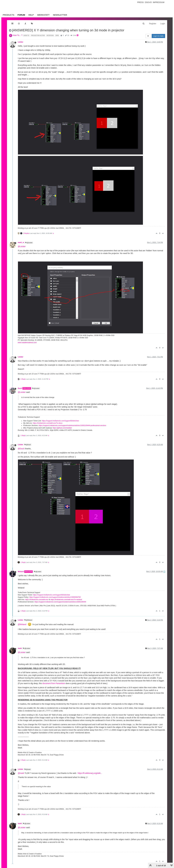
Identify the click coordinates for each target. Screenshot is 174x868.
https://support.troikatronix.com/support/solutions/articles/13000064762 (55, 597)
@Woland (28, 620)
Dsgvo (148, 2)
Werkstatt (43, 15)
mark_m (21, 242)
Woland (21, 572)
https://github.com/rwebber (62, 428)
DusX (20, 388)
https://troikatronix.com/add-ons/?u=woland (66, 600)
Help (31, 15)
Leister (21, 42)
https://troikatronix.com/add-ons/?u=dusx (48, 423)
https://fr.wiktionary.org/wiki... (90, 773)
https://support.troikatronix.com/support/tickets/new (60, 421)
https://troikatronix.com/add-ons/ (37, 600)
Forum (21, 15)
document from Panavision (54, 683)
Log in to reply (158, 36)
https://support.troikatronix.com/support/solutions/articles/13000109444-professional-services (72, 425)
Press (140, 2)
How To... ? (18, 35)
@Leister (29, 243)
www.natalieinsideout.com (27, 343)
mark (20, 648)
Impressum (159, 2)
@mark (27, 769)
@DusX (28, 445)
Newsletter (60, 15)
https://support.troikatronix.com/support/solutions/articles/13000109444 (60, 602)
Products (8, 15)
